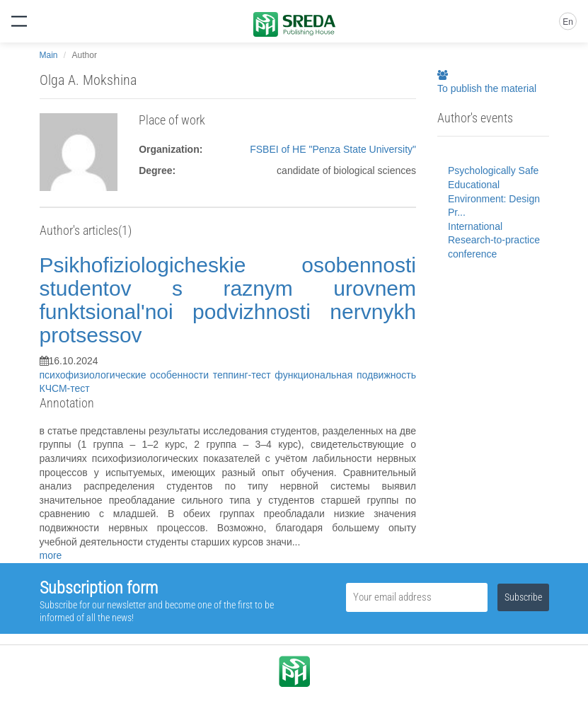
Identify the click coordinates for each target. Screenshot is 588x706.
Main (49, 55)
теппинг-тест (244, 375)
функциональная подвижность (345, 375)
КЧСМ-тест (65, 388)
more (51, 555)
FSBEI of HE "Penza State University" (333, 149)
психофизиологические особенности (126, 375)
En (568, 22)
